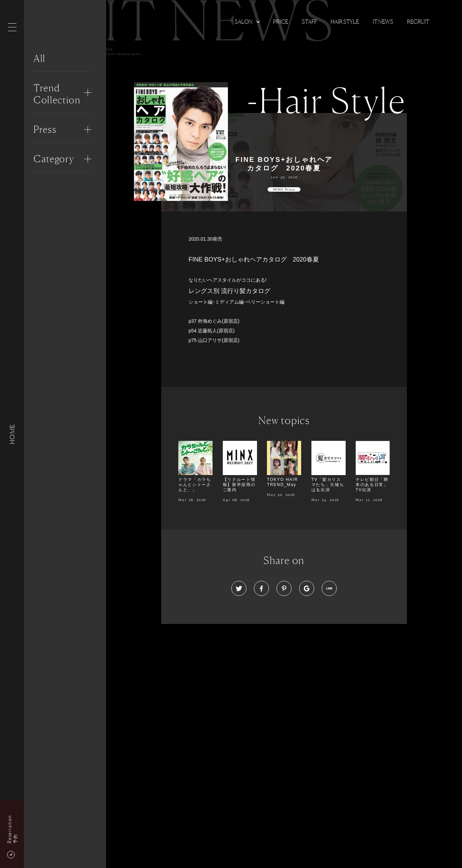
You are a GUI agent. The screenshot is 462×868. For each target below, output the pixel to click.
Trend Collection (57, 94)
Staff (309, 22)
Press (45, 129)
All (40, 59)
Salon (244, 22)
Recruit (418, 22)
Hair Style (345, 22)
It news (383, 22)
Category (54, 159)
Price (281, 22)
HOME (12, 434)
